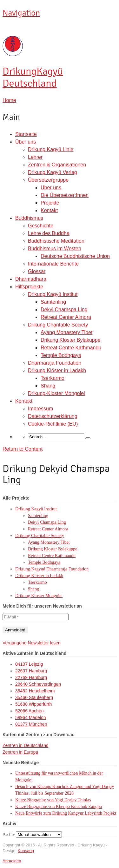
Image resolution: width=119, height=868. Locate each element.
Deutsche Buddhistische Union (75, 256)
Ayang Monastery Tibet (66, 332)
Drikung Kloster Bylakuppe (71, 340)
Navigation (21, 13)
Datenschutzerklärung (53, 416)
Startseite (26, 134)
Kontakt (49, 210)
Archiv (9, 834)
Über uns (26, 142)
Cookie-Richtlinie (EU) (53, 424)
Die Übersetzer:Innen (65, 195)
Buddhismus (29, 218)
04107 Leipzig (29, 664)
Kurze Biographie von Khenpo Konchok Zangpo (59, 807)
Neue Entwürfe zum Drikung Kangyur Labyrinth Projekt (66, 813)
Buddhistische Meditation (56, 241)
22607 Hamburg (31, 671)
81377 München (31, 724)
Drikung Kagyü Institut (53, 294)
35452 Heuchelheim (35, 691)
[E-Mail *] (36, 617)
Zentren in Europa (20, 752)
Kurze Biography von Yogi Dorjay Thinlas (53, 800)
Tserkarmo (53, 378)
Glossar (37, 271)
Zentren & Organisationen (57, 165)
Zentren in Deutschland (26, 745)
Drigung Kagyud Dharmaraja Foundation (52, 569)
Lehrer (35, 157)
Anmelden (12, 861)
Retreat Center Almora (66, 317)
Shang (48, 386)
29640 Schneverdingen (38, 684)
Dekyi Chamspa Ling (64, 310)
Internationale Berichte (53, 264)
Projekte (50, 203)
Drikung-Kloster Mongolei (56, 393)
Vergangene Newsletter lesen (32, 643)
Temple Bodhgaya (61, 355)
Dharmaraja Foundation (55, 363)
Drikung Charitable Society (58, 325)
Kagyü (33, 77)
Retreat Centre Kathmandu (71, 348)
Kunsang (26, 851)
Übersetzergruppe (48, 180)
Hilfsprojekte (29, 287)
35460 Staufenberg (34, 697)
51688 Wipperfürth (33, 704)
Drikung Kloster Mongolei (39, 596)
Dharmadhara (31, 279)
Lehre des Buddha (49, 233)
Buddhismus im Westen (55, 249)
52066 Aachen (30, 711)
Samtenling (53, 302)
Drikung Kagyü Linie (51, 149)
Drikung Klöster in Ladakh (57, 370)
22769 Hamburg (31, 677)
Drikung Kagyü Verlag (53, 172)
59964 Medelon (31, 717)
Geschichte (41, 226)
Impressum (40, 409)
